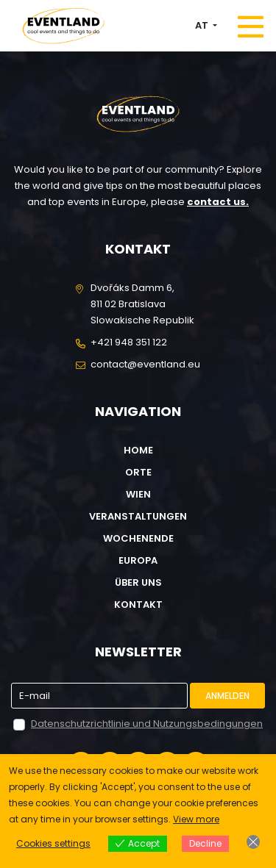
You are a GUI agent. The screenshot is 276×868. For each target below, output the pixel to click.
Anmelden (227, 696)
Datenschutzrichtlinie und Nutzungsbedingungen (147, 724)
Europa (138, 560)
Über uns (138, 582)
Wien (138, 494)
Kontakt (138, 605)
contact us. (218, 202)
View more (196, 819)
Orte (138, 472)
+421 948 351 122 (129, 342)
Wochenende (138, 538)
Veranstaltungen (138, 516)
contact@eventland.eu (145, 364)
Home (138, 450)
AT (203, 25)
